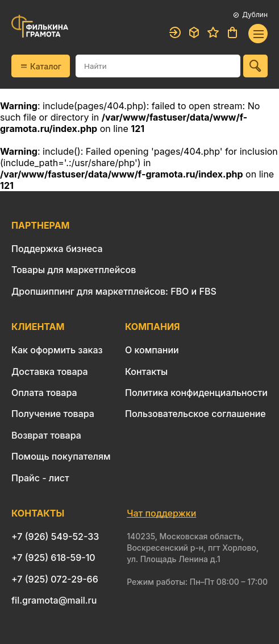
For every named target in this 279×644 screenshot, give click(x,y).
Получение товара (53, 414)
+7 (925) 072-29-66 (55, 579)
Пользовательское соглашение (195, 414)
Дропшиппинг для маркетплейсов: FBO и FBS (114, 291)
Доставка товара (50, 371)
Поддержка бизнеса (57, 249)
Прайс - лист (40, 478)
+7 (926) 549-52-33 (55, 536)
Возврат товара (46, 435)
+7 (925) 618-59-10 (53, 558)
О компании (152, 350)
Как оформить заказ (57, 350)
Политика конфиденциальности (196, 393)
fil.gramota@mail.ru (54, 600)
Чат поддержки (161, 513)
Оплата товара (44, 393)
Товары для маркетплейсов (74, 270)
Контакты (146, 371)
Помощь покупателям (61, 456)
